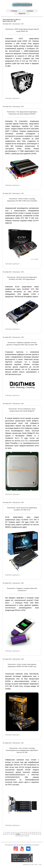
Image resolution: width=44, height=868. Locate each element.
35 (27, 834)
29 (14, 834)
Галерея (30, 11)
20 (34, 833)
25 (6, 834)
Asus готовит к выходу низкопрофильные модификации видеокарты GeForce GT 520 (22, 750)
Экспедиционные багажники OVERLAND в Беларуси (22, 845)
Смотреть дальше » (13, 98)
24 (4, 834)
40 (37, 834)
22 (38, 833)
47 (24, 836)
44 (18, 836)
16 (27, 833)
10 (15, 833)
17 (28, 833)
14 (23, 833)
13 (21, 833)
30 (15, 834)
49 (28, 836)
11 (17, 833)
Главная (14, 11)
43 (16, 836)
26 (8, 834)
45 (20, 836)
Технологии (9, 29)
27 (10, 834)
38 (33, 834)
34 (25, 834)
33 (23, 834)
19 (32, 833)
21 (36, 833)
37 (31, 834)
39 (35, 834)
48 (26, 836)
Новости (22, 13)
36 (29, 834)
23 (40, 833)
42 (40, 834)
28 (12, 834)
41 (39, 834)
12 (19, 833)
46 (22, 836)
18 (30, 833)
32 (21, 834)
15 (25, 833)
